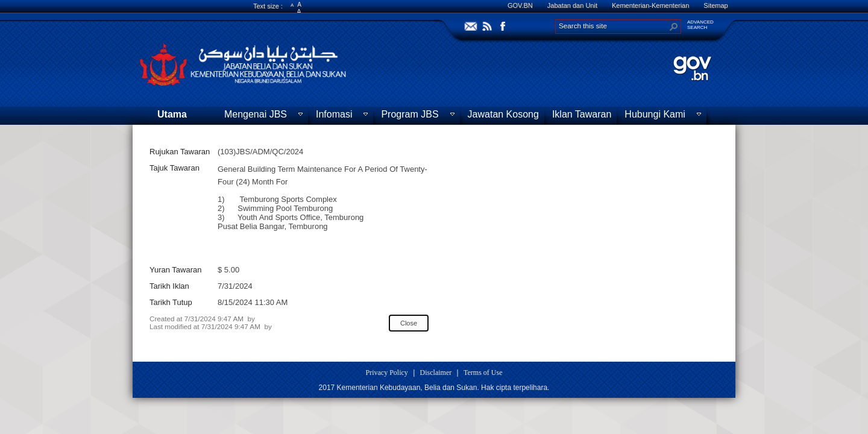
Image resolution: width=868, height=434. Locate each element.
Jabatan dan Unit (572, 5)
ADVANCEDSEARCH (700, 25)
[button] (674, 27)
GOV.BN (520, 5)
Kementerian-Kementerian (650, 5)
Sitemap (715, 5)
